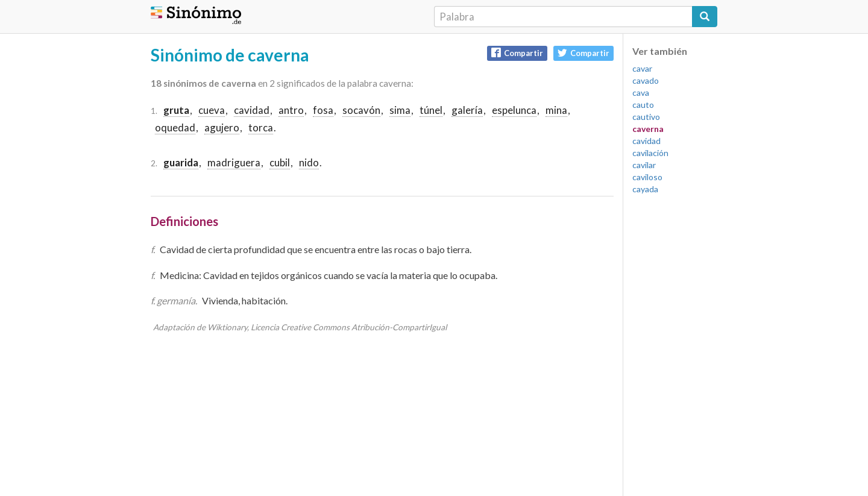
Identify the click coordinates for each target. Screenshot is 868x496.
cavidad (252, 110)
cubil (280, 162)
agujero (222, 127)
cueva (212, 110)
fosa (323, 110)
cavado (646, 80)
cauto (643, 105)
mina (556, 110)
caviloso (647, 177)
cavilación (650, 153)
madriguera (234, 162)
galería (467, 110)
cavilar (644, 165)
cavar (642, 68)
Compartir (517, 53)
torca (261, 127)
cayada (645, 189)
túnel (431, 110)
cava (641, 93)
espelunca (514, 110)
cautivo (646, 117)
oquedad (175, 127)
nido (309, 162)
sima (400, 110)
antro (291, 110)
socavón (361, 110)
